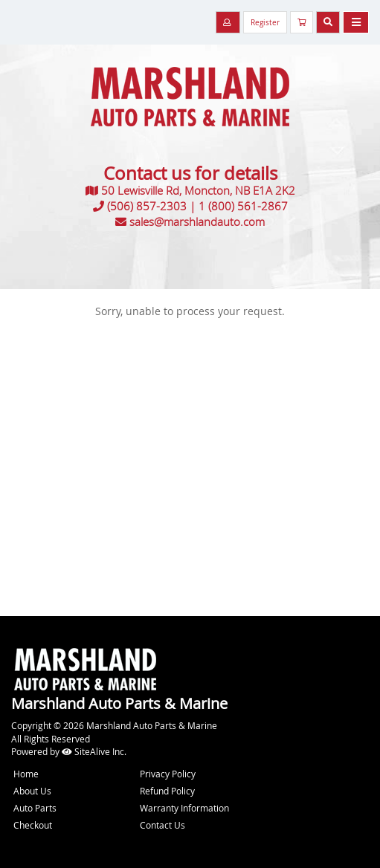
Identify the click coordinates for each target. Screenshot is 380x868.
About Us (32, 791)
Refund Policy (167, 791)
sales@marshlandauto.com (197, 221)
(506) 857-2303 (147, 206)
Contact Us (162, 825)
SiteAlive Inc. (94, 751)
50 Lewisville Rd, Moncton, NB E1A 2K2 (198, 190)
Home (26, 774)
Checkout (33, 825)
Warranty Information (184, 808)
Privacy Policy (168, 774)
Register (265, 23)
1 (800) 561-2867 (243, 206)
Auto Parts (35, 808)
